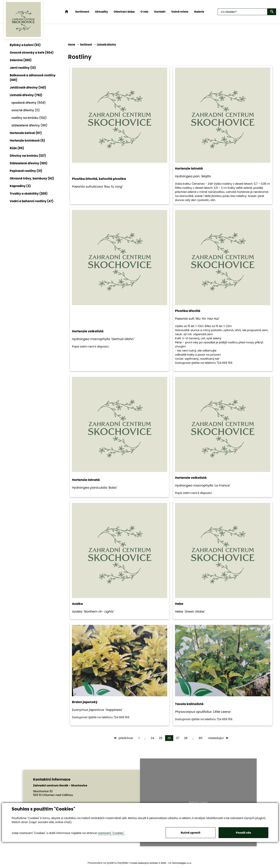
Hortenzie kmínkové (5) (27, 141)
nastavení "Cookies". (111, 833)
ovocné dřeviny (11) (26, 110)
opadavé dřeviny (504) (29, 103)
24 (152, 738)
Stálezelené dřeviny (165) (29, 163)
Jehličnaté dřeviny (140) (28, 87)
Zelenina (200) (21, 60)
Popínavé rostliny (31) (26, 171)
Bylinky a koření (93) (25, 45)
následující (218, 738)
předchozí (123, 738)
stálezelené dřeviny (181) (29, 125)
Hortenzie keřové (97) (26, 133)
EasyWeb (123, 863)
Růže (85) (17, 148)
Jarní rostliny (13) (23, 68)
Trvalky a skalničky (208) (29, 194)
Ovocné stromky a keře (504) (32, 53)
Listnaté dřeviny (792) (26, 95)
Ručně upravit (190, 833)
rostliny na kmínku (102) (29, 118)
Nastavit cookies (198, 802)
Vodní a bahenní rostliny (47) (32, 201)
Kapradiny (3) (20, 186)
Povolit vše (243, 833)
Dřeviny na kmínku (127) (28, 156)
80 (201, 738)
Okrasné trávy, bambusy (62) (32, 178)
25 (161, 738)
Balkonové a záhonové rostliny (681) (33, 78)
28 (186, 738)
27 (178, 738)
